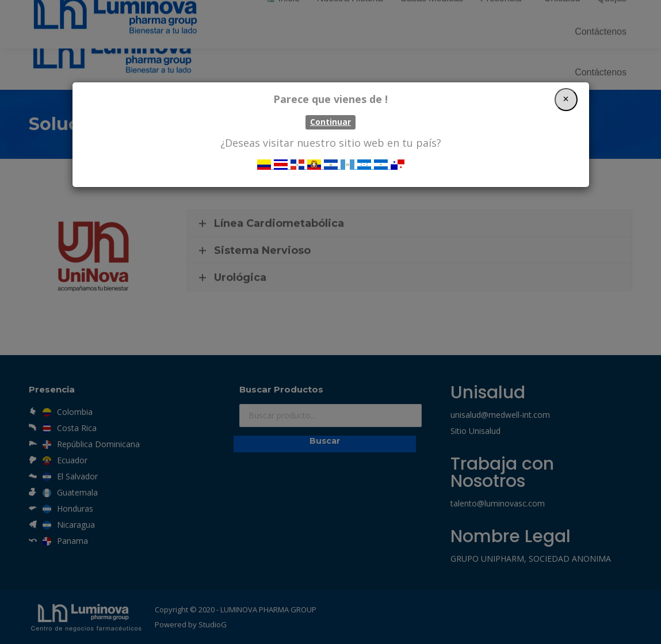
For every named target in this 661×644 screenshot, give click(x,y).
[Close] (566, 100)
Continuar (330, 122)
